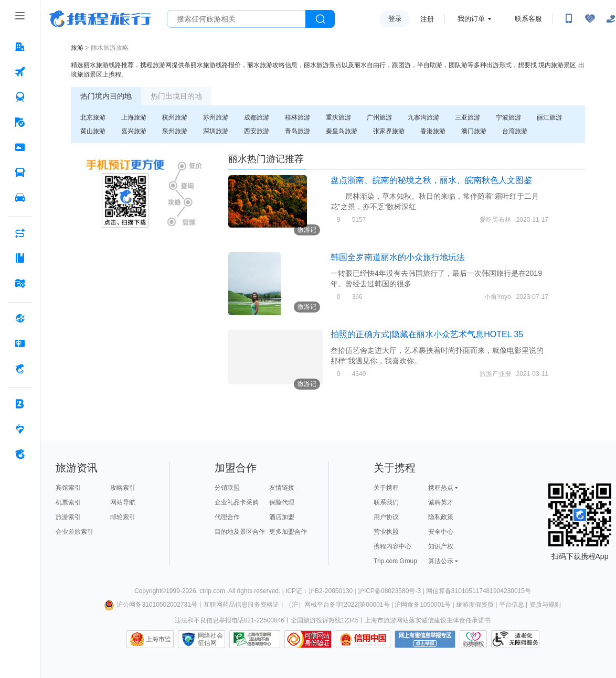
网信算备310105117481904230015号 (479, 591)
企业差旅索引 (75, 532)
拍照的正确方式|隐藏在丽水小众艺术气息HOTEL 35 (427, 334)
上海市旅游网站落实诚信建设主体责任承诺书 (428, 620)
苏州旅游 (216, 117)
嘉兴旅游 (134, 131)
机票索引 (68, 502)
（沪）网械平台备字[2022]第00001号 (338, 605)
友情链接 (282, 488)
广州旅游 (379, 117)
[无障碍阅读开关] (590, 19)
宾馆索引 (68, 488)
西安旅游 (257, 131)
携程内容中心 (392, 546)
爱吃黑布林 (495, 220)
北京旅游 (93, 117)
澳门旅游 (474, 131)
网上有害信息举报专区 (425, 639)
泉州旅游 (175, 131)
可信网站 (308, 639)
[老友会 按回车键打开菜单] (20, 429)
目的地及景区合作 (240, 532)
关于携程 (386, 488)
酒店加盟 (282, 517)
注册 (427, 19)
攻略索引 (123, 488)
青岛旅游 (298, 131)
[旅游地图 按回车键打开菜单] (20, 283)
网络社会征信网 (210, 639)
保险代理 (282, 502)
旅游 (77, 48)
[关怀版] (611, 19)
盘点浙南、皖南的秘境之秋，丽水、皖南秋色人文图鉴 (431, 180)
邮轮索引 (123, 517)
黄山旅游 (93, 131)
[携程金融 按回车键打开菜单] (20, 369)
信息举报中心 (255, 639)
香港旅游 (433, 131)
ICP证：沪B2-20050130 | (322, 591)
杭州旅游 (175, 117)
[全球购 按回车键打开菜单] (20, 318)
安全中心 (441, 532)
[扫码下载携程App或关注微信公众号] (569, 19)
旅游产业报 (495, 374)
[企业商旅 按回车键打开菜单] (20, 404)
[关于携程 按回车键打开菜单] (20, 454)
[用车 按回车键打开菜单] (20, 198)
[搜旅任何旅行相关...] (236, 19)
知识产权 (441, 546)
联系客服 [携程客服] (528, 19)
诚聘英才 (441, 502)
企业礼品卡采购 (237, 502)
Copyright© (150, 591)
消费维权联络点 (473, 639)
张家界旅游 (389, 131)
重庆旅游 (338, 117)
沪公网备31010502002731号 (151, 605)
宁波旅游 (508, 117)
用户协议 (386, 517)
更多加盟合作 (288, 532)
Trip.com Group (395, 561)
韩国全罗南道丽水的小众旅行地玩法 (398, 257)
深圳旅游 (216, 131)
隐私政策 (441, 517)
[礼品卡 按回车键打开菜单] (20, 343)
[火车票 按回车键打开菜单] (20, 97)
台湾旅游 (515, 131)
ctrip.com (212, 591)
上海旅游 (134, 117)
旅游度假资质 (475, 605)
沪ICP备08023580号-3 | (392, 591)
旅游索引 (68, 517)
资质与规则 (545, 605)
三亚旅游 (468, 117)
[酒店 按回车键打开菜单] (20, 47)
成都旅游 (257, 117)
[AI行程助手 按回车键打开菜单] (20, 233)
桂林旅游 (298, 117)
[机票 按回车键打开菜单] (20, 72)
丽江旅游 (549, 117)
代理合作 (227, 517)
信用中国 (363, 639)
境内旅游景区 (557, 65)
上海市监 (158, 639)
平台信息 (512, 605)
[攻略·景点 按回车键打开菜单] (20, 258)
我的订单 (471, 19)
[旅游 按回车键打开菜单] (20, 122)
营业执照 (386, 532)
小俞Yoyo (497, 297)
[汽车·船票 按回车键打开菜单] (20, 173)
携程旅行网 (100, 19)
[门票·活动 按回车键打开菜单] (20, 147)
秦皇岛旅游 (342, 131)
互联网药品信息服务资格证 (241, 605)
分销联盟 (227, 488)
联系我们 (386, 502)
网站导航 (123, 502)
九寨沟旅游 (423, 117)
